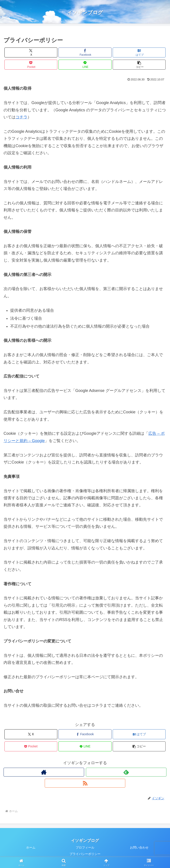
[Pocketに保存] (31, 65)
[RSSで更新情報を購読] (85, 783)
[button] (139, 65)
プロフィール (85, 847)
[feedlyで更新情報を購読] (126, 772)
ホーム (31, 847)
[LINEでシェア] (85, 65)
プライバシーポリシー (85, 854)
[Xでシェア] (31, 52)
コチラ (21, 117)
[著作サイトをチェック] (44, 772)
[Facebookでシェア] (85, 52)
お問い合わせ (139, 847)
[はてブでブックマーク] (139, 52)
